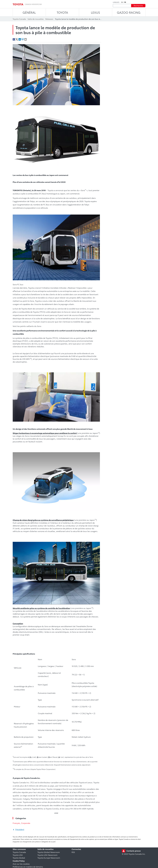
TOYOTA (62, 12)
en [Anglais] (122, 2)
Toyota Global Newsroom (49, 852)
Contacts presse (134, 851)
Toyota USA (18, 855)
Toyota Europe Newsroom (49, 858)
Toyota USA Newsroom (47, 855)
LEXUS (95, 12)
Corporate (26, 823)
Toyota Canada (19, 852)
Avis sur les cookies (21, 864)
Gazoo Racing (129, 12)
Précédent (20, 829)
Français (16, 823)
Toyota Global (19, 858)
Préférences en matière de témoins (28, 867)
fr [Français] (125, 2)
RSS (73, 852)
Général (29, 12)
